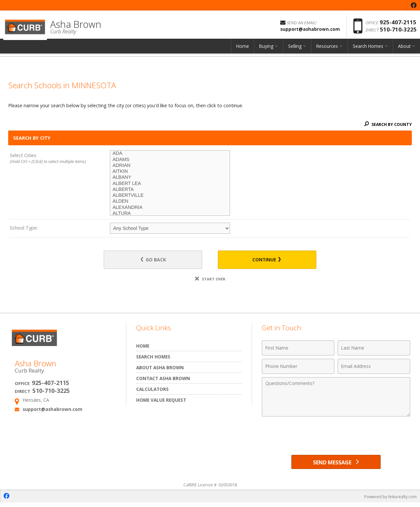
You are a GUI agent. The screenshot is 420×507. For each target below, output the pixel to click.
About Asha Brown (160, 368)
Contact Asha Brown (163, 379)
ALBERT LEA (170, 184)
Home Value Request (161, 401)
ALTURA (170, 213)
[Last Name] (374, 349)
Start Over (210, 280)
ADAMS (170, 160)
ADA (170, 153)
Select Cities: (50, 159)
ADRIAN (170, 166)
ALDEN (170, 201)
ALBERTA (170, 190)
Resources (327, 51)
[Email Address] (374, 367)
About (404, 51)
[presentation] (336, 437)
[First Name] (298, 349)
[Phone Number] (298, 367)
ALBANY (170, 177)
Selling (295, 51)
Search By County (387, 124)
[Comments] (336, 398)
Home (243, 51)
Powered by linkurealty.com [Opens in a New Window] (389, 500)
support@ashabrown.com (52, 410)
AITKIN (170, 172)
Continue (263, 260)
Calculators (152, 390)
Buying (266, 51)
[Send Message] (336, 464)
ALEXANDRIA (170, 208)
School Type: (24, 228)
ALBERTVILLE (170, 195)
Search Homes (368, 51)
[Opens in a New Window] (413, 5)
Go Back (157, 260)
